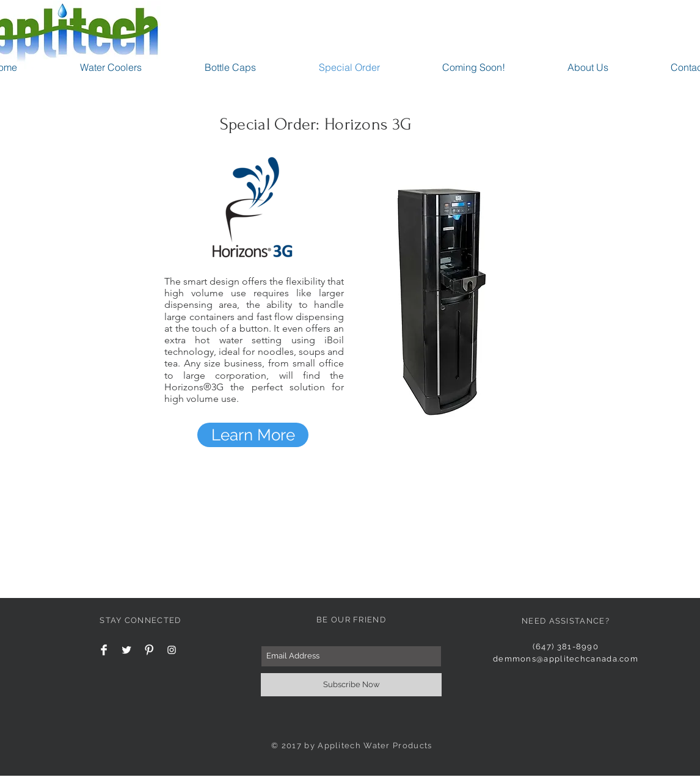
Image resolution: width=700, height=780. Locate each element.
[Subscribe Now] (351, 685)
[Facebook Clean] (104, 650)
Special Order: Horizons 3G (315, 124)
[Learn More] (253, 435)
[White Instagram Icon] (172, 650)
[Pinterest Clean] (149, 650)
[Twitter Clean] (126, 650)
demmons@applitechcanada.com (566, 659)
